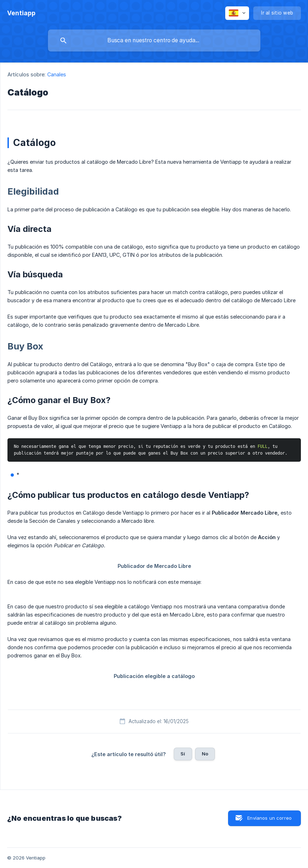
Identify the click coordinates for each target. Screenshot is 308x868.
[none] (21, 13)
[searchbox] (154, 40)
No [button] (205, 754)
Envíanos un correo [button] (269, 818)
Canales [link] (57, 74)
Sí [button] (183, 754)
